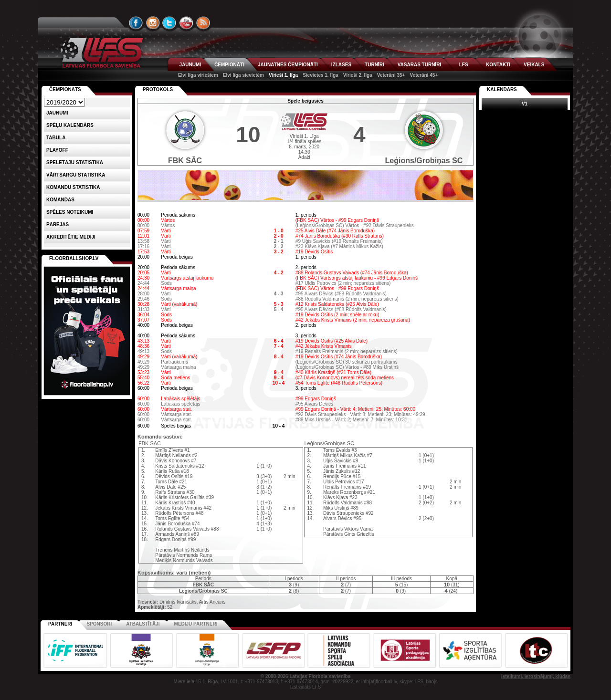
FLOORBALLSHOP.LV (74, 258)
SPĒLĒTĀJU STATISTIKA (75, 162)
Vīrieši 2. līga (358, 75)
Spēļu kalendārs (70, 125)
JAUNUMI (190, 65)
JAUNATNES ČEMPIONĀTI (288, 65)
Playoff (57, 150)
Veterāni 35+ (391, 75)
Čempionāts (65, 89)
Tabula (56, 138)
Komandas (60, 200)
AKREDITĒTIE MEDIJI (71, 237)
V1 (525, 104)
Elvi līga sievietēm (243, 75)
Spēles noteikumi (70, 212)
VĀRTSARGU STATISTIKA (76, 175)
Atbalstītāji (143, 624)
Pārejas (58, 225)
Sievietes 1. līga (321, 75)
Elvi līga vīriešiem (198, 75)
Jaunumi (57, 113)
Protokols (158, 89)
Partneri (60, 624)
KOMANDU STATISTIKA (73, 187)
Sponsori (99, 624)
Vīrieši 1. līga (283, 75)
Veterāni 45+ (424, 75)
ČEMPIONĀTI (229, 65)
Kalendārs (502, 89)
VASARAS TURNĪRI (419, 65)
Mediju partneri (196, 624)
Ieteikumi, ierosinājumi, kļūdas (536, 676)
